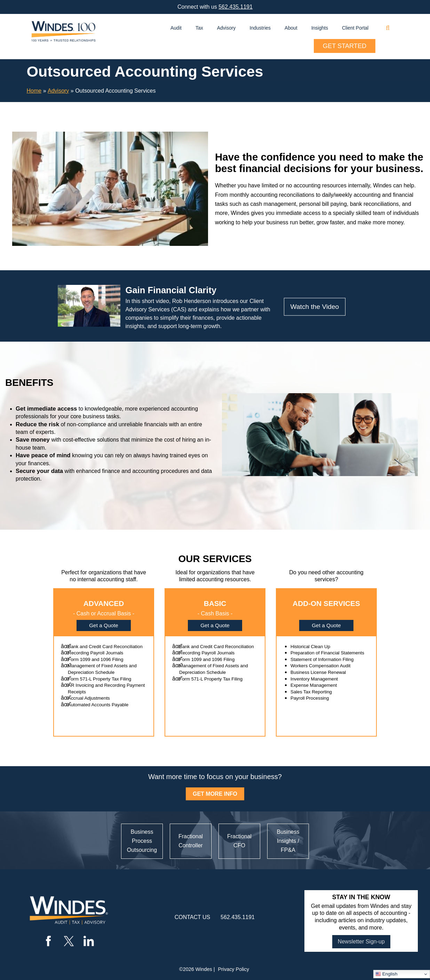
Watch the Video (315, 307)
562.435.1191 (236, 7)
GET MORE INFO (215, 794)
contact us (193, 917)
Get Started (345, 46)
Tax (199, 28)
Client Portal (355, 28)
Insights (320, 28)
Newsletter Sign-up (361, 942)
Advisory (226, 28)
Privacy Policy (233, 969)
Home (34, 91)
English (386, 974)
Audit (176, 28)
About (291, 28)
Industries (260, 28)
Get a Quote (104, 625)
